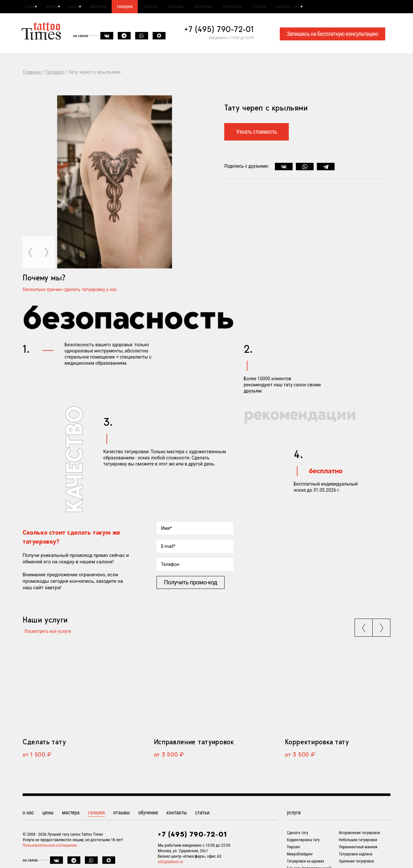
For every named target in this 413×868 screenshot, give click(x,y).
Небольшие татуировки (358, 844)
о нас (30, 7)
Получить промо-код (191, 584)
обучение (230, 7)
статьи (294, 7)
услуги (56, 7)
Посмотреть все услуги (46, 633)
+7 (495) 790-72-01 (219, 31)
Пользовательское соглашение (50, 850)
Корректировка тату (317, 746)
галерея (140, 7)
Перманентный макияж (358, 852)
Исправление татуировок (194, 746)
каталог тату (327, 7)
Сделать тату (44, 746)
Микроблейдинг (300, 859)
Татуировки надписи (356, 859)
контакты (263, 7)
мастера (110, 7)
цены (82, 7)
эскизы (170, 7)
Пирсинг (294, 852)
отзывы (199, 7)
